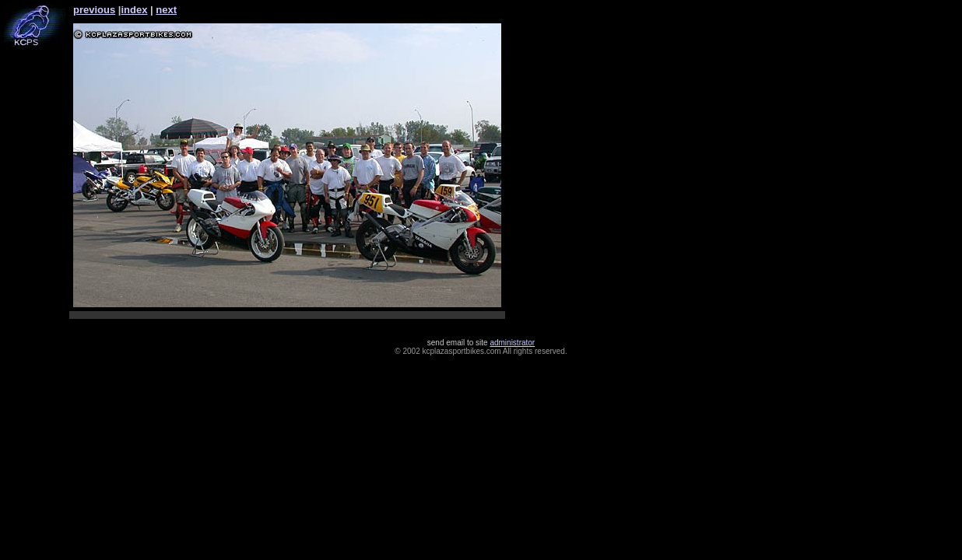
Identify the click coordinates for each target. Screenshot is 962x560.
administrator (512, 343)
